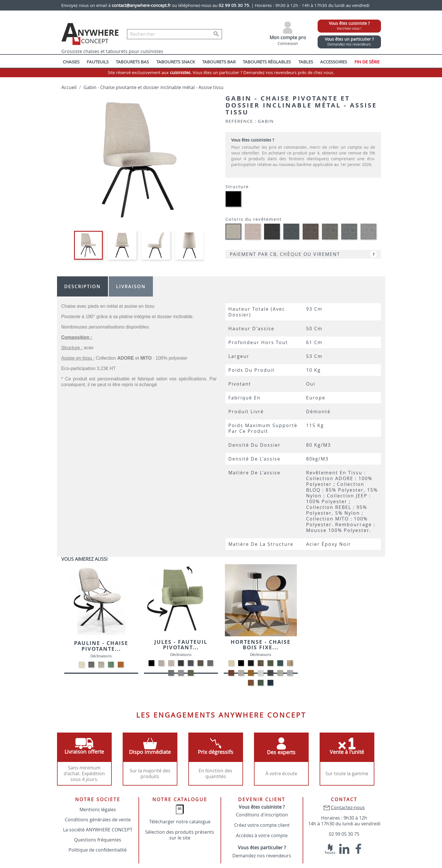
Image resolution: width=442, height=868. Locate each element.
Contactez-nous (348, 807)
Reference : (241, 121)
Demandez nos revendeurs (262, 856)
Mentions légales (98, 809)
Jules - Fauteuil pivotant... (181, 645)
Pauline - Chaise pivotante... (101, 646)
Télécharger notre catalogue (180, 822)
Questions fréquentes (98, 840)
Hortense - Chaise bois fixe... (261, 645)
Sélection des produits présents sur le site (180, 835)
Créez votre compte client (262, 825)
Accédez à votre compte (262, 835)
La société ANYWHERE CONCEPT (98, 830)
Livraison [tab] (131, 286)
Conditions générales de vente (98, 820)
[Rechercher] (174, 34)
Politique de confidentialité (98, 850)
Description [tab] (82, 286)
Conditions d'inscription (262, 815)
